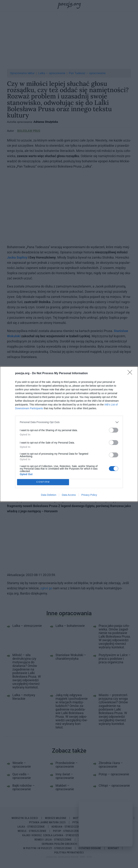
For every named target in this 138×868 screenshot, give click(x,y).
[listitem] (69, 422)
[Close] (131, 373)
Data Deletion (49, 495)
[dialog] (69, 434)
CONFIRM (43, 482)
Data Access (69, 495)
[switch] (114, 430)
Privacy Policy (89, 495)
